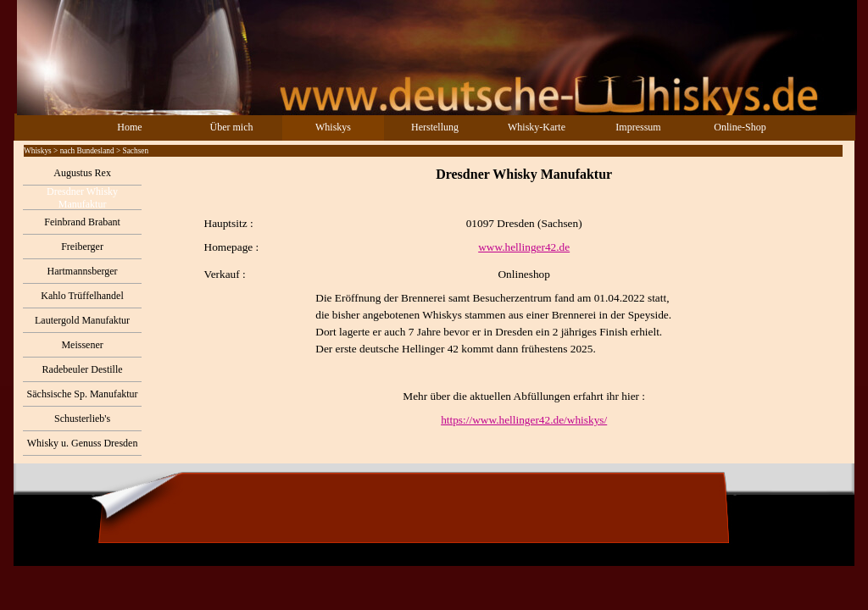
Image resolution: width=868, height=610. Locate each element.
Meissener (82, 345)
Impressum (638, 127)
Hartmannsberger (83, 271)
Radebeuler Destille (83, 369)
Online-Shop (740, 127)
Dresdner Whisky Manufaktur (82, 198)
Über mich (232, 127)
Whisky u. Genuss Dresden (83, 443)
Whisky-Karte (537, 127)
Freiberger (82, 247)
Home (129, 127)
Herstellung (435, 127)
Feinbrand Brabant (82, 222)
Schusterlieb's (82, 419)
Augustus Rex (82, 173)
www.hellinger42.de (524, 247)
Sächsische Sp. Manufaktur (83, 394)
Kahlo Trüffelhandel (82, 296)
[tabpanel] (498, 297)
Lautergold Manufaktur (82, 320)
